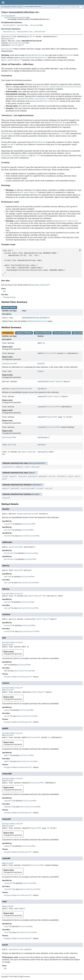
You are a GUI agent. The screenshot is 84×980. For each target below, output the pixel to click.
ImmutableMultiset (25, 32)
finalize (22, 476)
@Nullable (50, 381)
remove (40, 396)
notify (51, 476)
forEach (5, 498)
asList (40, 364)
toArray (41, 445)
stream (39, 488)
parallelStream (27, 488)
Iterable (21, 25)
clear (40, 371)
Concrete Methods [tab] (62, 333)
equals (12, 476)
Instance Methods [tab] (24, 333)
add (39, 343)
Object (59, 381)
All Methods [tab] (8, 333)
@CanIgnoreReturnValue (12, 594)
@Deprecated (7, 645)
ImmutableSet (40, 32)
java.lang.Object (8, 16)
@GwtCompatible (8, 39)
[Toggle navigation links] (3, 2)
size (26, 467)
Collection (34, 25)
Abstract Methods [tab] (43, 333)
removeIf (41, 417)
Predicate (50, 417)
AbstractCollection (17, 43)
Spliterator (7, 437)
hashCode (42, 476)
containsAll (7, 467)
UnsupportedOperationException (17, 677)
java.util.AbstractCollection (15, 17)
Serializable (8, 25)
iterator (41, 389)
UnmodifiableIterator (20, 389)
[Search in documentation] (71, 7)
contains (41, 381)
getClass (32, 476)
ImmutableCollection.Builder (34, 318)
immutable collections (40, 285)
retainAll (42, 427)
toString (35, 467)
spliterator (43, 437)
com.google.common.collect (12, 7)
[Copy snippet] (78, 250)
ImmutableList (9, 32)
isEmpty (18, 467)
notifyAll (61, 476)
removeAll (42, 407)
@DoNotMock (6, 36)
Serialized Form (9, 297)
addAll (40, 353)
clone (4, 476)
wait (70, 476)
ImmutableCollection (33, 7)
